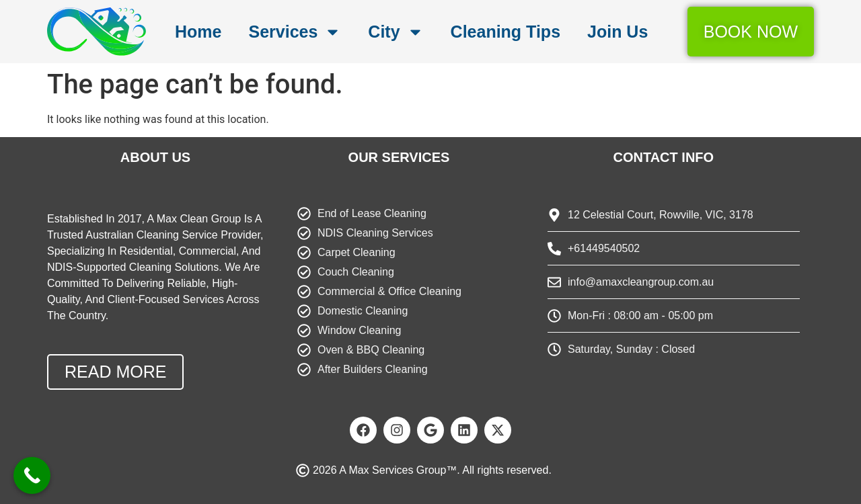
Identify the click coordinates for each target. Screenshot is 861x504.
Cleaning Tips (506, 32)
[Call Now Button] (32, 475)
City (396, 32)
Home (198, 32)
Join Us (617, 32)
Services (295, 32)
